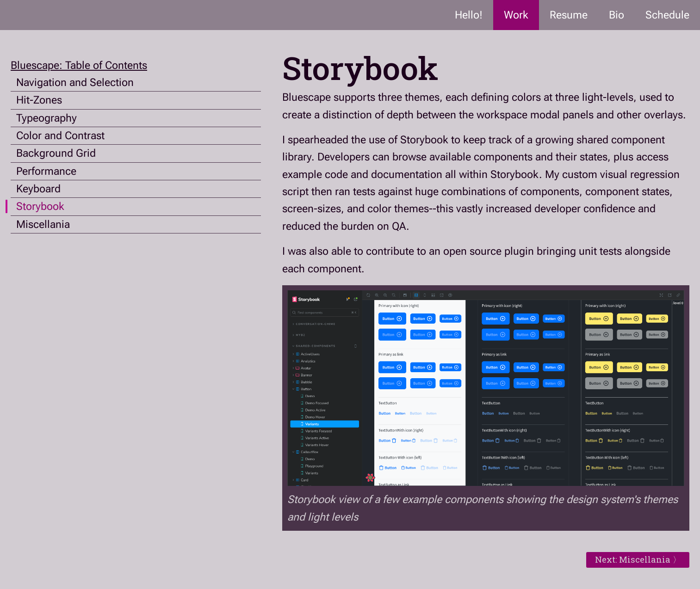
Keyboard (38, 189)
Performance (46, 171)
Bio (616, 15)
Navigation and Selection (75, 83)
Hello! (469, 15)
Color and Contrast (60, 136)
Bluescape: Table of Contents (79, 65)
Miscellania (43, 224)
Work (516, 15)
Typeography (46, 118)
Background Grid (56, 153)
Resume (569, 15)
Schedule (667, 15)
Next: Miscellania (633, 559)
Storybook (40, 206)
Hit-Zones (39, 100)
